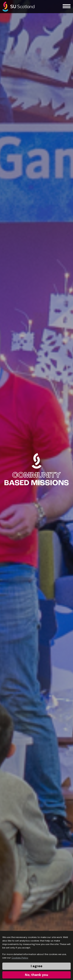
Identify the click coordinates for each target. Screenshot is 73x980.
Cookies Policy (20, 958)
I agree (37, 966)
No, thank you (36, 975)
